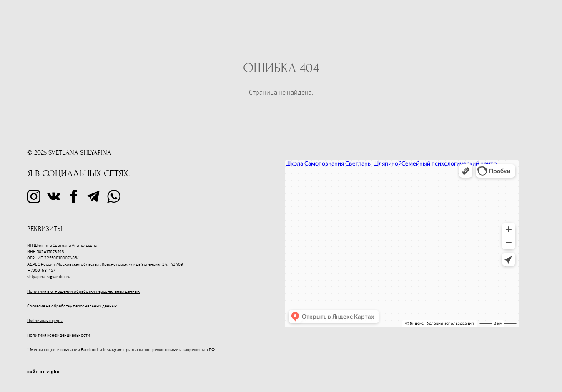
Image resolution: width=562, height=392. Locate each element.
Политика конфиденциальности (59, 335)
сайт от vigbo (43, 372)
